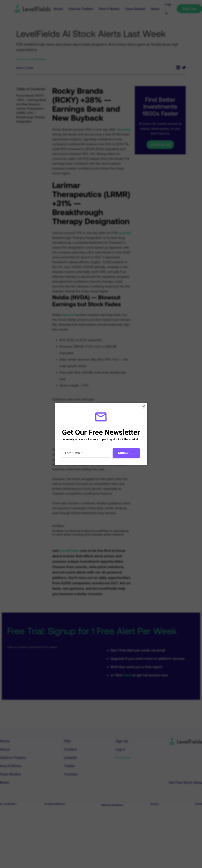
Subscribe (126, 453)
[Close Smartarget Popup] (144, 406)
